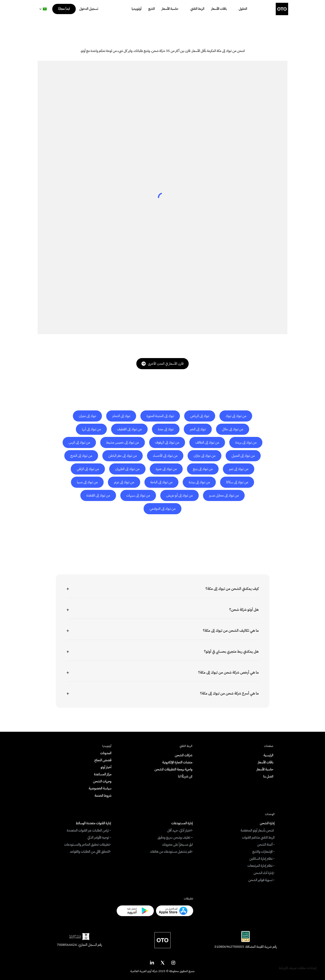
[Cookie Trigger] (298, 968)
